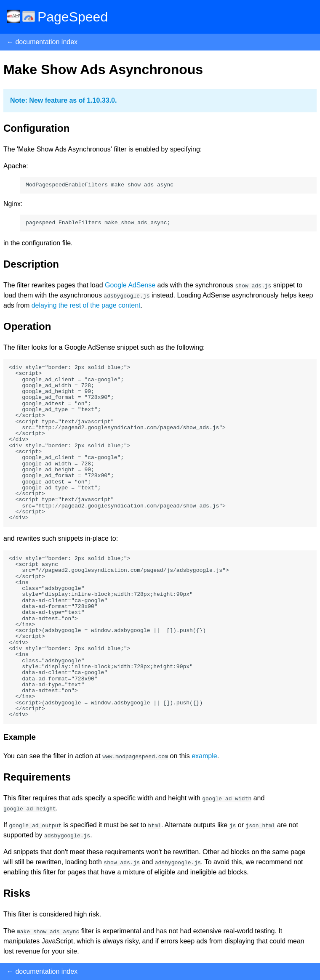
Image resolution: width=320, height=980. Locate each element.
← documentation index (42, 42)
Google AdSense (130, 285)
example (204, 756)
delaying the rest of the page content (86, 305)
